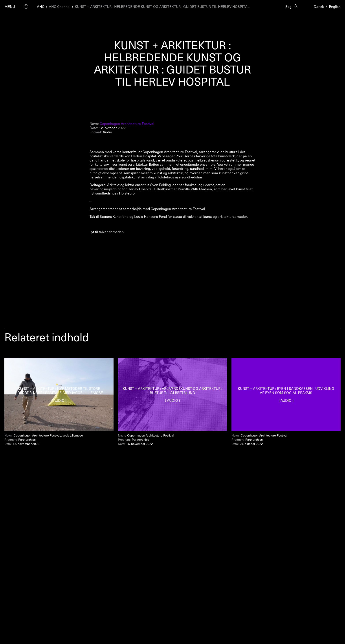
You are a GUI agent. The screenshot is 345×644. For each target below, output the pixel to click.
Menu (10, 6)
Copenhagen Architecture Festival (127, 123)
